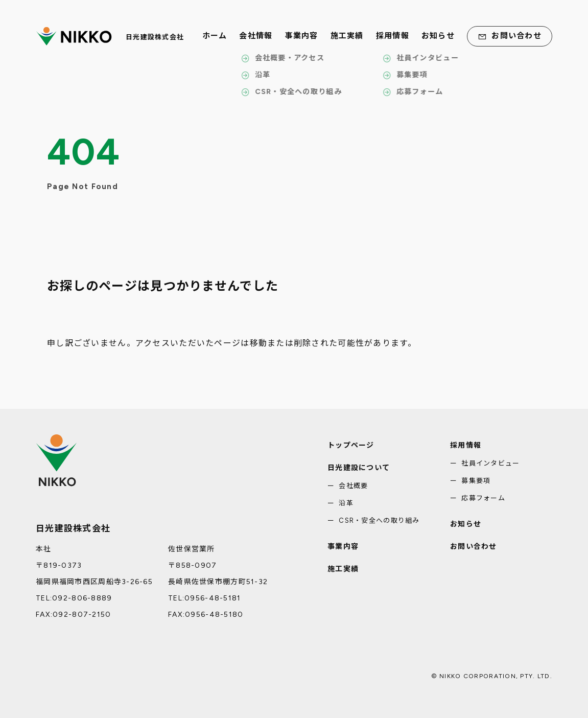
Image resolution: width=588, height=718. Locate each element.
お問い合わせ (510, 36)
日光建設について (359, 468)
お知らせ (438, 36)
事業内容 (302, 36)
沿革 (346, 503)
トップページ (351, 445)
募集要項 (476, 481)
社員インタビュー (490, 463)
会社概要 (353, 486)
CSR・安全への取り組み (379, 520)
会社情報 (256, 36)
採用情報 (393, 36)
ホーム (215, 36)
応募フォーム (483, 498)
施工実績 (347, 36)
